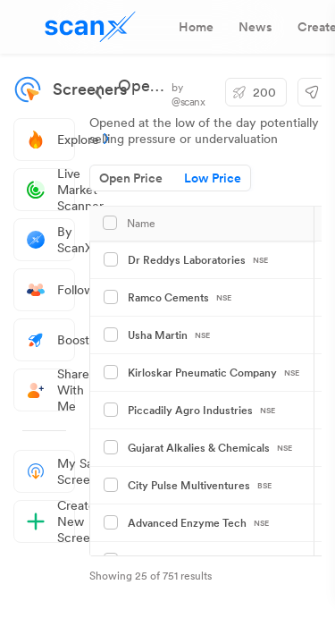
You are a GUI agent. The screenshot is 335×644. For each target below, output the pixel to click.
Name (141, 224)
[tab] (196, 27)
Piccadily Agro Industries (201, 411)
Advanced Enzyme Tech (198, 523)
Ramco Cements (180, 298)
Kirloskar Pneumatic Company (214, 373)
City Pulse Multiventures (200, 486)
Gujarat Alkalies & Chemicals (210, 448)
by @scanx (188, 95)
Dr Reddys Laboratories (198, 260)
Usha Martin (169, 335)
